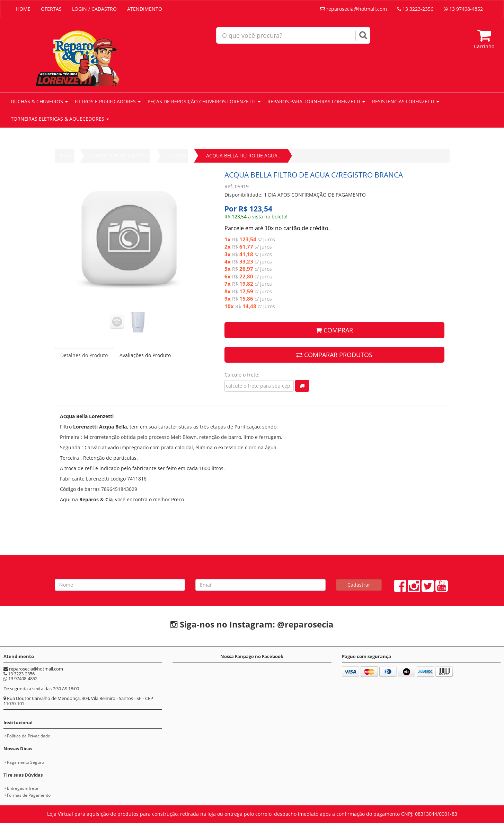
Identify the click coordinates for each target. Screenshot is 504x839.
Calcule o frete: (242, 375)
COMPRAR (334, 330)
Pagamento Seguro (25, 762)
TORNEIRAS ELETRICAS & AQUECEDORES (60, 119)
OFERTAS (51, 9)
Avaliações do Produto (145, 355)
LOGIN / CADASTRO (94, 9)
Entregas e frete (23, 788)
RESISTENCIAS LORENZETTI (406, 101)
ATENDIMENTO (145, 9)
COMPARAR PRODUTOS (334, 355)
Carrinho (484, 39)
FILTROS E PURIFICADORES (108, 101)
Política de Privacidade (29, 736)
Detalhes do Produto (84, 355)
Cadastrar (359, 585)
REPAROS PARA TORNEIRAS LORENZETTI (316, 101)
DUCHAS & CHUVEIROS (39, 101)
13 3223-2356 (415, 9)
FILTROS (178, 155)
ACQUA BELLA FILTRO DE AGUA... (244, 155)
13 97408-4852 (463, 9)
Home (67, 155)
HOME (23, 9)
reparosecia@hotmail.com (353, 9)
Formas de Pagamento (29, 795)
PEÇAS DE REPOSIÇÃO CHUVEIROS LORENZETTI (204, 101)
